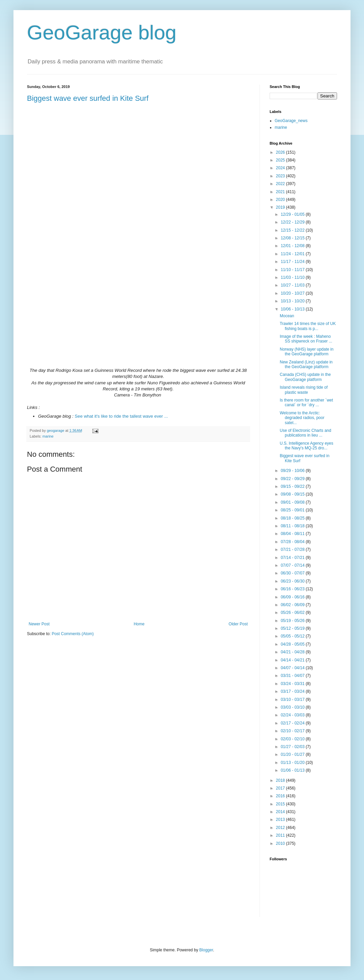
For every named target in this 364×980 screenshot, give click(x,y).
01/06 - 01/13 (293, 770)
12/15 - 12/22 (293, 230)
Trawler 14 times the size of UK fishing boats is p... (308, 326)
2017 (281, 788)
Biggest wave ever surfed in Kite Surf (88, 98)
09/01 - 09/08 (293, 502)
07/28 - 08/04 (293, 542)
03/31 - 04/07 (293, 676)
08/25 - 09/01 (293, 510)
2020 (281, 200)
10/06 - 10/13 (293, 309)
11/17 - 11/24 (293, 262)
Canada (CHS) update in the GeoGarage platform (305, 377)
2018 (281, 780)
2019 (281, 207)
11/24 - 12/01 (293, 254)
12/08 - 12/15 (293, 238)
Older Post (238, 624)
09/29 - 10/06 (293, 471)
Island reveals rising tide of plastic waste (304, 390)
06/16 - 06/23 (293, 589)
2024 (281, 168)
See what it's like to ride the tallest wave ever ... (122, 416)
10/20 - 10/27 (293, 293)
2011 (281, 835)
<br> (138, 305)
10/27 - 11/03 (293, 285)
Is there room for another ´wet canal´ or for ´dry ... (306, 403)
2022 (281, 184)
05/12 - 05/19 (293, 628)
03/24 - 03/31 (293, 684)
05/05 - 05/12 (293, 636)
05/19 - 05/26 (293, 621)
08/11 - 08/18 (293, 526)
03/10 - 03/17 (293, 700)
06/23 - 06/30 (293, 581)
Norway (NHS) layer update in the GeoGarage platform (307, 352)
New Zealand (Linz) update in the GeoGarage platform (306, 364)
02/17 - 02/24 (293, 723)
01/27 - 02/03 (293, 747)
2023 (281, 176)
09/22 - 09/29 (293, 479)
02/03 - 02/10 (293, 739)
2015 (281, 804)
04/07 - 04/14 (293, 668)
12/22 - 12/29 (293, 222)
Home (139, 624)
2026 (281, 152)
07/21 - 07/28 (293, 550)
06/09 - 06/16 (293, 597)
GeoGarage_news (291, 121)
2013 (281, 820)
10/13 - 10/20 (293, 301)
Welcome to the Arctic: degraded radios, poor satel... (302, 418)
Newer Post (39, 624)
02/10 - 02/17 (293, 731)
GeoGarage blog (102, 33)
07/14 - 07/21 (293, 558)
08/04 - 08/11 (293, 534)
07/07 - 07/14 (293, 565)
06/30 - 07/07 (293, 573)
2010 (281, 843)
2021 (281, 192)
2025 (281, 160)
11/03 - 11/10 (293, 277)
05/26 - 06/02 (293, 613)
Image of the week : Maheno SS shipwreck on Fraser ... (306, 339)
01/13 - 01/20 (293, 763)
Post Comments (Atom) (73, 634)
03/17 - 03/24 (293, 691)
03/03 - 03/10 (293, 707)
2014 (281, 812)
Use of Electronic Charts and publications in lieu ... (306, 433)
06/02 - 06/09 (293, 605)
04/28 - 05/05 (293, 644)
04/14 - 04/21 (293, 660)
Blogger (206, 950)
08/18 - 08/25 (293, 518)
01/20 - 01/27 (293, 754)
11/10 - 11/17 (293, 270)
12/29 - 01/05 (293, 214)
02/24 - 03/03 (293, 715)
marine (48, 436)
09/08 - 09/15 (293, 494)
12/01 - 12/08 (293, 246)
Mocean (287, 316)
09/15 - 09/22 (293, 486)
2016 (281, 796)
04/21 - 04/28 (293, 652)
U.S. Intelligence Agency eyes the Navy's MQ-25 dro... (307, 446)
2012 (281, 828)
